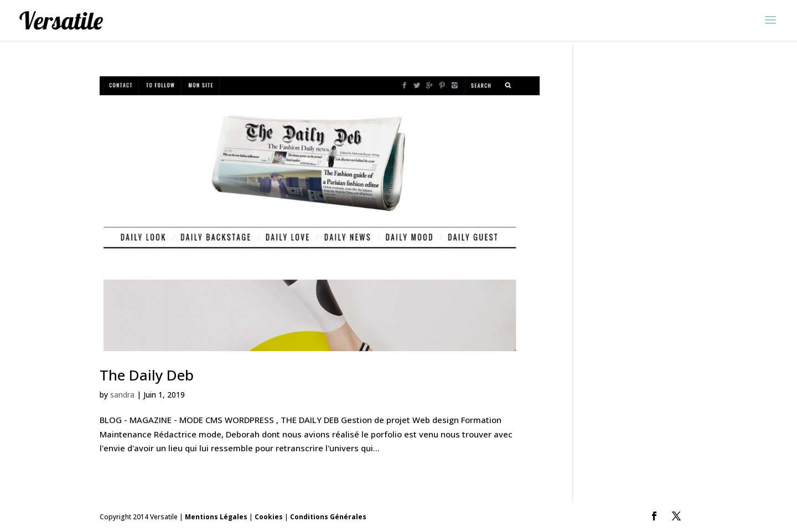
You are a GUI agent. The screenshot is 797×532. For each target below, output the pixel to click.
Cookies (269, 517)
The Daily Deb (147, 375)
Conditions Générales (328, 517)
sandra (122, 395)
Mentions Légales (216, 517)
